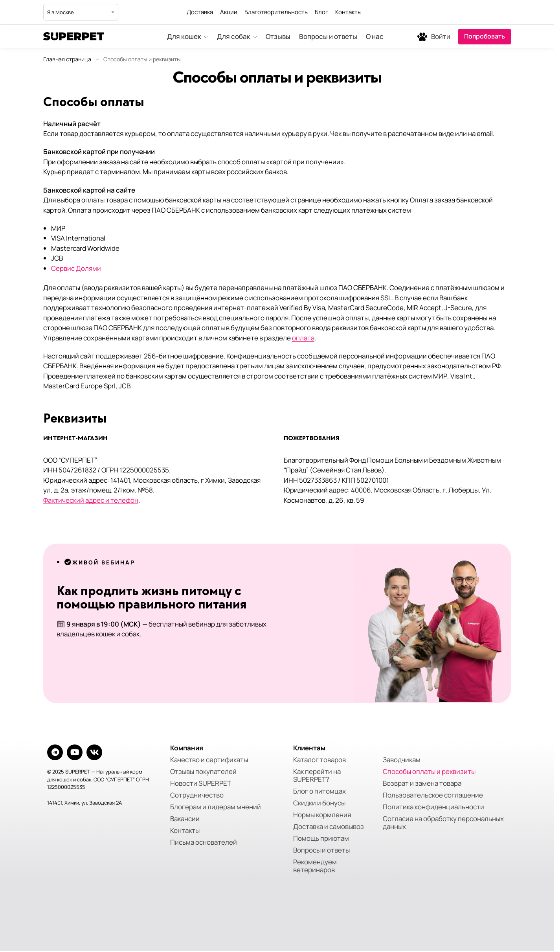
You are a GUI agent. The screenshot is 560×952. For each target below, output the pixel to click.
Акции (229, 12)
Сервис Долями (76, 268)
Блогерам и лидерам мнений (216, 807)
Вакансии (185, 819)
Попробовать (485, 36)
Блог (321, 12)
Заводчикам (402, 760)
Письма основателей (204, 842)
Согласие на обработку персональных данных (443, 823)
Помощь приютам (321, 838)
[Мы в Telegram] (487, 12)
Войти (441, 36)
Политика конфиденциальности (433, 807)
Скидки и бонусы (319, 803)
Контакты (348, 12)
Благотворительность (276, 12)
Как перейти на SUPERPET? (317, 776)
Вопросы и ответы (321, 850)
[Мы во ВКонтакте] (505, 12)
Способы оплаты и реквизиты (429, 772)
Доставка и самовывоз (329, 827)
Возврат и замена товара (422, 783)
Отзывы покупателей (203, 772)
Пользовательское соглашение (433, 795)
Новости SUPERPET (201, 783)
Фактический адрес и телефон (91, 500)
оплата (303, 338)
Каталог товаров (319, 760)
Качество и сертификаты (209, 760)
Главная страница (67, 59)
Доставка (200, 12)
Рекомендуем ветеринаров (315, 866)
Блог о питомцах (319, 791)
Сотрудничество (197, 795)
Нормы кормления (322, 815)
